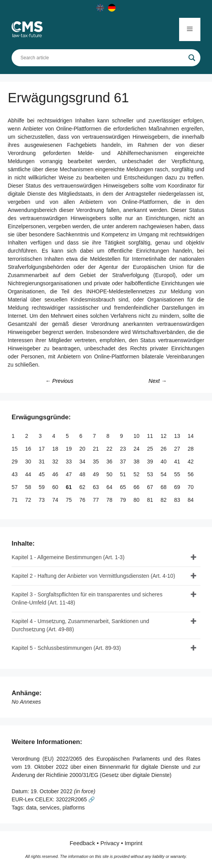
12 (164, 436)
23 (124, 449)
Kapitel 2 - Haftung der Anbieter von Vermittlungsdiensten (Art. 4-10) (93, 576)
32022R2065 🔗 (75, 799)
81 (151, 500)
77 (97, 500)
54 (164, 474)
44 (29, 474)
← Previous (59, 381)
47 (69, 474)
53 (151, 474)
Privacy (110, 843)
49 (97, 474)
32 (56, 462)
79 (124, 500)
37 (124, 462)
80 (137, 500)
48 (83, 474)
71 (15, 500)
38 (137, 462)
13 (178, 436)
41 (178, 462)
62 (83, 487)
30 (29, 462)
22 (110, 449)
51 (124, 474)
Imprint (133, 843)
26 (164, 449)
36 (110, 462)
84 (191, 500)
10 (137, 436)
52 (137, 474)
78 (110, 500)
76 (83, 500)
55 (178, 474)
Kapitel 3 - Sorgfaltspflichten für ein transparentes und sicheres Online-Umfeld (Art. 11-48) (87, 598)
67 (151, 487)
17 (42, 449)
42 (191, 462)
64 (110, 487)
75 (69, 500)
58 (29, 487)
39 (151, 462)
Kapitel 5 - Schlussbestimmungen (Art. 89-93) (66, 648)
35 (97, 462)
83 (178, 500)
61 (69, 487)
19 (69, 449)
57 (15, 487)
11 (151, 436)
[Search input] (103, 58)
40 (164, 462)
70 (191, 487)
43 (15, 474)
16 (29, 449)
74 (56, 500)
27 (178, 449)
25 (151, 449)
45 (42, 474)
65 (124, 487)
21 (97, 449)
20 (83, 449)
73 (42, 500)
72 (29, 500)
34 (83, 462)
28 (191, 449)
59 (42, 487)
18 (56, 449)
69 (178, 487)
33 (69, 462)
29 (15, 462)
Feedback (82, 843)
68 (164, 487)
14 (191, 436)
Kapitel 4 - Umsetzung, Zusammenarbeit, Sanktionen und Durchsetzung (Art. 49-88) (80, 625)
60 (56, 487)
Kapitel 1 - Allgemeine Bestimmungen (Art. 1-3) (68, 557)
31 (42, 462)
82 (164, 500)
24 (137, 449)
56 (191, 474)
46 (56, 474)
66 (137, 487)
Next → (158, 381)
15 (15, 449)
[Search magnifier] (192, 58)
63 (97, 487)
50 (110, 474)
